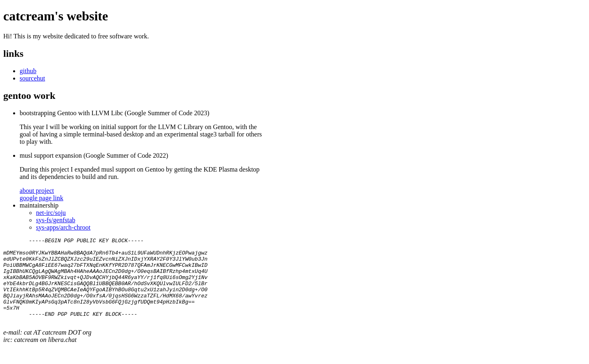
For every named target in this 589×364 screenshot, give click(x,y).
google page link (42, 198)
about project (37, 191)
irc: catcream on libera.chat (40, 357)
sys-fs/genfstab (56, 220)
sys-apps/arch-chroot (63, 227)
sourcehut (32, 78)
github (28, 71)
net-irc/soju (51, 213)
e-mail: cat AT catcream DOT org (47, 349)
